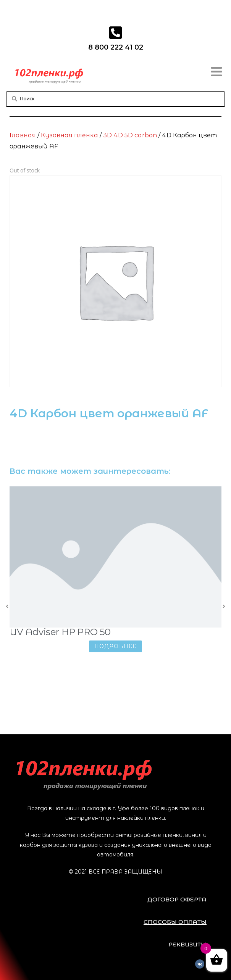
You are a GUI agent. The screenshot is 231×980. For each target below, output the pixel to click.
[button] (177, 899)
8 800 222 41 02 (116, 47)
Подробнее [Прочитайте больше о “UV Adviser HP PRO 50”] (117, 646)
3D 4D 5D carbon (130, 135)
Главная (23, 135)
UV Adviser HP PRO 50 (61, 632)
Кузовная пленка (69, 135)
